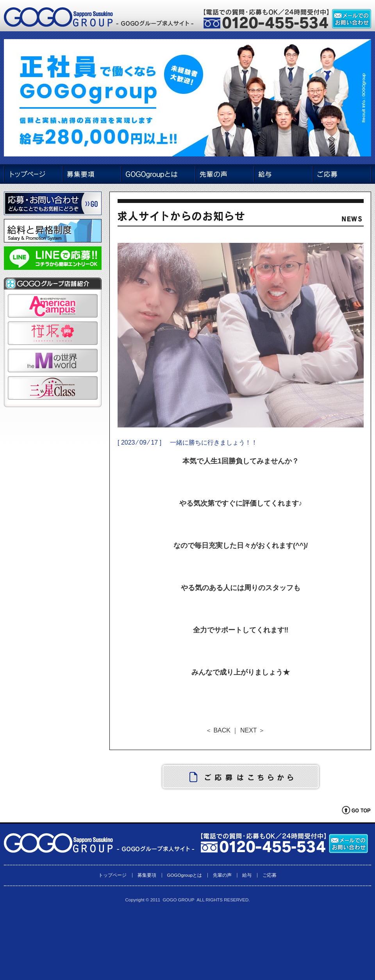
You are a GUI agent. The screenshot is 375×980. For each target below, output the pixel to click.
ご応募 (270, 875)
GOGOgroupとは (184, 875)
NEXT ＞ (253, 730)
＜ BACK (218, 730)
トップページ (112, 875)
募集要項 (147, 875)
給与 (247, 875)
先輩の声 (222, 875)
